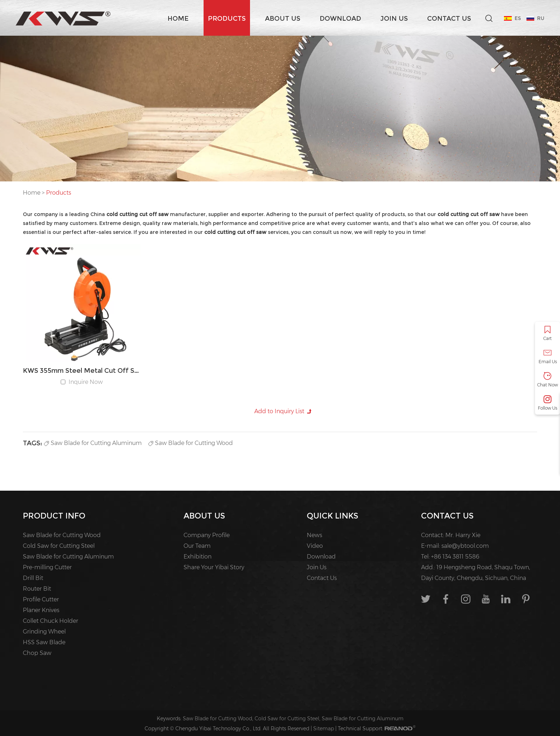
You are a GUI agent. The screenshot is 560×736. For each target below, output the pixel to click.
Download (340, 19)
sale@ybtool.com (465, 546)
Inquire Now (86, 382)
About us (283, 19)
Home (178, 19)
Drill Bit (33, 578)
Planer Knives (41, 610)
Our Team (197, 546)
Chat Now (547, 380)
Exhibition (197, 557)
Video (315, 546)
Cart (547, 333)
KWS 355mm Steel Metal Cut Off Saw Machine (82, 371)
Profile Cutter (41, 599)
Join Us (394, 19)
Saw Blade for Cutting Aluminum (93, 443)
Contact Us (449, 19)
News (314, 535)
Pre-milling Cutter (47, 567)
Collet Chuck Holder (51, 621)
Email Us (547, 357)
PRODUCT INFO (54, 516)
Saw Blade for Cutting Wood (191, 443)
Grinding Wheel (44, 632)
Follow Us (547, 403)
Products (227, 19)
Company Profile (207, 535)
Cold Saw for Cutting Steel (59, 546)
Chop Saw (37, 653)
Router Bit (37, 589)
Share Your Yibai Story (214, 567)
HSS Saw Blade (44, 642)
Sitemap (324, 729)
